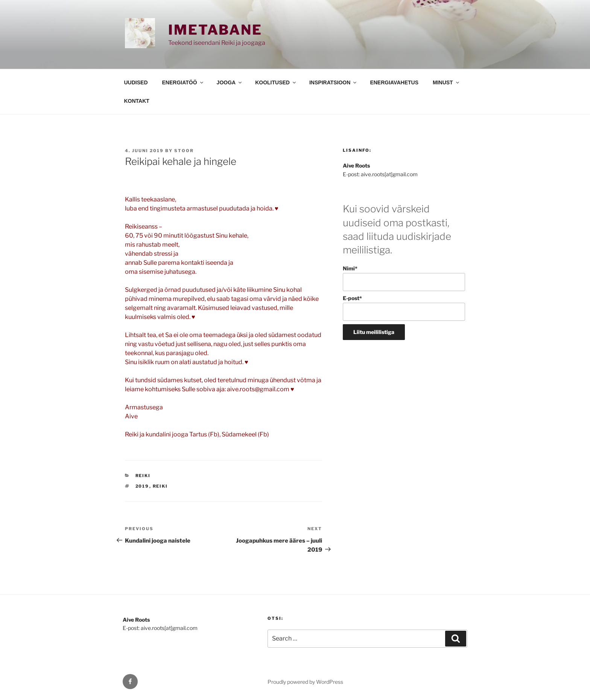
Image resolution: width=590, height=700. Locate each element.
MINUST (446, 82)
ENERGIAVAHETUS (394, 82)
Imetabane (215, 30)
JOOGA (230, 82)
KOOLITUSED (276, 82)
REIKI (143, 476)
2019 (142, 486)
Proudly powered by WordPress (305, 682)
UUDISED (136, 82)
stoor (184, 151)
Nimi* (404, 278)
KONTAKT (137, 101)
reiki (160, 486)
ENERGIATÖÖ (183, 82)
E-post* (404, 308)
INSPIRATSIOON (333, 82)
